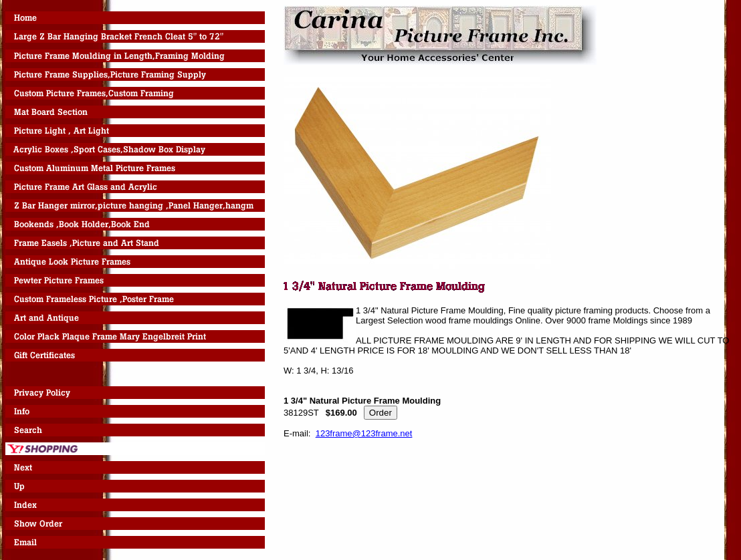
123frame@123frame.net (364, 433)
